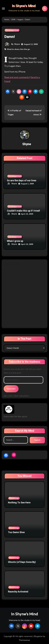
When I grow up (15, 241)
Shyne (17, 44)
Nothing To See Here (19, 503)
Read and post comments (17, 77)
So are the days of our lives (22, 181)
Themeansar (24, 640)
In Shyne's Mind (24, 6)
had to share (14, 49)
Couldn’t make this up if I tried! (23, 211)
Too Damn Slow (16, 532)
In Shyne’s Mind (25, 614)
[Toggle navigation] (3, 9)
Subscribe (11, 389)
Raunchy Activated (18, 592)
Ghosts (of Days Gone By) (22, 562)
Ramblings (14, 498)
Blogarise (38, 636)
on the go (26, 49)
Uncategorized (12, 30)
